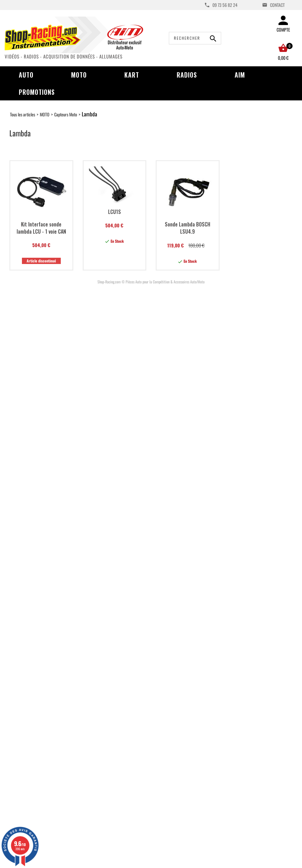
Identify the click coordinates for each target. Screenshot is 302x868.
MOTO (45, 114)
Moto (79, 75)
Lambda (89, 114)
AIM (240, 75)
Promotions (37, 92)
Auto (26, 75)
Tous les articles (23, 114)
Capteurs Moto (66, 114)
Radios (187, 75)
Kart (132, 75)
